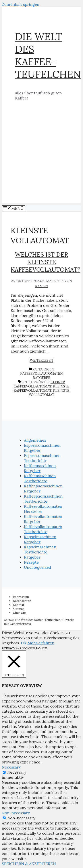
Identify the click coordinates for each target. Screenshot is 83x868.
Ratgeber (32, 557)
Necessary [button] (11, 767)
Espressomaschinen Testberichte (42, 458)
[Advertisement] (41, 161)
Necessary (17, 772)
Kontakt (19, 605)
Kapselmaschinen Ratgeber (40, 539)
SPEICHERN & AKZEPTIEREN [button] (29, 864)
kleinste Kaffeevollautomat (42, 388)
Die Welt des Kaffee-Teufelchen (48, 55)
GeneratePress (20, 624)
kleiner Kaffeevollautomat (39, 384)
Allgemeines (35, 440)
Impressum (21, 597)
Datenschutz (22, 601)
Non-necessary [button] (16, 813)
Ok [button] (24, 643)
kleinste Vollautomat (49, 393)
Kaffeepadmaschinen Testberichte (43, 499)
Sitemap (19, 609)
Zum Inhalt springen (20, 4)
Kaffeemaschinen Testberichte (40, 478)
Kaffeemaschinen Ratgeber (40, 468)
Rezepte (31, 562)
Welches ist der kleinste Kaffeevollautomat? (45, 262)
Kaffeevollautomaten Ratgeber (41, 376)
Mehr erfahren (41, 643)
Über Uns (20, 613)
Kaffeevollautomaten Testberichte (43, 529)
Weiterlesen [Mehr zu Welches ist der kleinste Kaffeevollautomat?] (41, 360)
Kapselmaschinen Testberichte (40, 549)
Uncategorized (38, 567)
